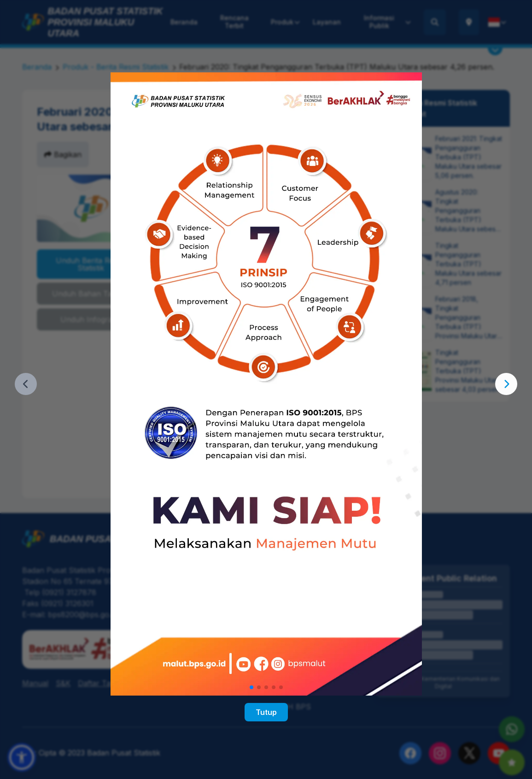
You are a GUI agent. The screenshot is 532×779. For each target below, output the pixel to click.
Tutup (266, 712)
